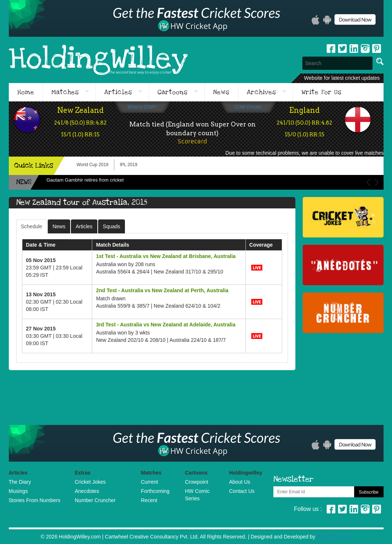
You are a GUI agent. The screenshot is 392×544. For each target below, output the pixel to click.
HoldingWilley (98, 60)
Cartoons (173, 92)
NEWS (24, 182)
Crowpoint (197, 482)
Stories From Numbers (35, 500)
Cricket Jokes (90, 482)
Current (150, 482)
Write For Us (322, 92)
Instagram (365, 49)
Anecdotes (87, 491)
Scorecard (193, 141)
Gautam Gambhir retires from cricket (85, 180)
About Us (240, 482)
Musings (18, 491)
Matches (65, 92)
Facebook (331, 49)
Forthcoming (155, 491)
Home (26, 92)
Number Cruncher (95, 500)
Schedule (32, 226)
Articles (118, 92)
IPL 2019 (129, 165)
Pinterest (377, 509)
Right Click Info (334, 537)
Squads (112, 226)
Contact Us (242, 491)
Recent (149, 500)
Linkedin (354, 49)
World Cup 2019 (93, 165)
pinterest (377, 49)
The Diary (20, 482)
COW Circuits (248, 107)
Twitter (342, 49)
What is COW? (142, 107)
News (221, 92)
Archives (262, 92)
